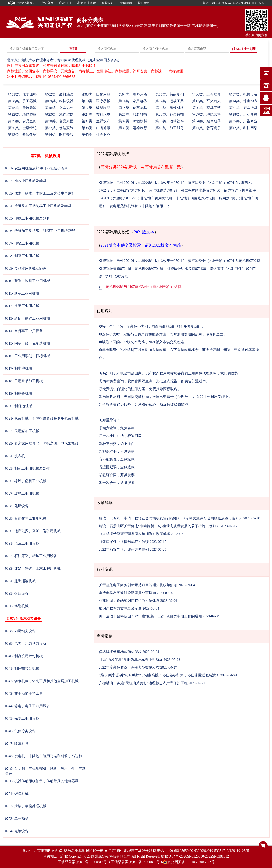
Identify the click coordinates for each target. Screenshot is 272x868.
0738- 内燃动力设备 (20, 631)
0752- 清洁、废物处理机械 (26, 806)
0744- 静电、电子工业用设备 (28, 706)
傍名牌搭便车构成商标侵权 (120, 652)
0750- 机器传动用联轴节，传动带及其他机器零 (42, 781)
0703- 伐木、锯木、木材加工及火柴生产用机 (40, 193)
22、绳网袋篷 (22, 114)
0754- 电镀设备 (17, 831)
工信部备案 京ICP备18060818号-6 (137, 862)
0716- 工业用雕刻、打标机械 (28, 356)
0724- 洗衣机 (15, 456)
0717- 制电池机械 (19, 368)
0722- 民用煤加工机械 (22, 431)
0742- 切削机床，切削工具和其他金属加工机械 (42, 681)
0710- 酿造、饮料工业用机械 (28, 281)
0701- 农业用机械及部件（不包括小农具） (38, 168)
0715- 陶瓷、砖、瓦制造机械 (28, 343)
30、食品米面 (59, 121)
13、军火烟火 (206, 101)
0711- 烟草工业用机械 (22, 293)
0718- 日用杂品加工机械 (24, 381)
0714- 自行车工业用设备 (24, 331)
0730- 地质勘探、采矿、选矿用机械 (33, 531)
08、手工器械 (22, 101)
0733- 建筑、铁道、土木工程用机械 (33, 568)
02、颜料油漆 (59, 94)
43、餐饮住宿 (22, 135)
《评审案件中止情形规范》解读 (124, 542)
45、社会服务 (96, 135)
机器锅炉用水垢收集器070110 (161, 183)
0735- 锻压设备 (17, 593)
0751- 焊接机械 (17, 794)
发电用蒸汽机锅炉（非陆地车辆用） (138, 206)
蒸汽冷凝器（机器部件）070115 (213, 183)
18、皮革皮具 (133, 108)
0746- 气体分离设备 (20, 731)
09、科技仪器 (59, 101)
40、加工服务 (170, 128)
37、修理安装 (59, 128)
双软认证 (108, 3)
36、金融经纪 (22, 128)
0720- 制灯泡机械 (19, 406)
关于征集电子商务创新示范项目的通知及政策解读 (138, 585)
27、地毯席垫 (206, 114)
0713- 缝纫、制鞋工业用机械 (28, 318)
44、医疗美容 (59, 135)
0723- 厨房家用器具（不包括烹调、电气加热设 (42, 443)
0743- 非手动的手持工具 (24, 693)
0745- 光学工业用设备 (22, 718)
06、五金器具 (206, 94)
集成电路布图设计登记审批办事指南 (127, 593)
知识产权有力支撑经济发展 (120, 608)
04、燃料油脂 (133, 94)
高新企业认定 (87, 3)
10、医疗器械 (96, 101)
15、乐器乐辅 (22, 108)
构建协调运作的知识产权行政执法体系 (129, 601)
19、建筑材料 (170, 108)
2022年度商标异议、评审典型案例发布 (129, 667)
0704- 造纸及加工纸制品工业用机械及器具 (38, 206)
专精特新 (126, 3)
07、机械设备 (243, 94)
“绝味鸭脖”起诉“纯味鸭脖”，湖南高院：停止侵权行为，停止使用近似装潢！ (159, 675)
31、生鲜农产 (96, 121)
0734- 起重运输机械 (20, 581)
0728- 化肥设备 (17, 506)
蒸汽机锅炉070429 (163, 190)
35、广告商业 (243, 121)
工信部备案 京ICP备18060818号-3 (84, 862)
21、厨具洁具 (243, 108)
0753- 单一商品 (17, 819)
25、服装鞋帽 (133, 114)
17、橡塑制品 (96, 108)
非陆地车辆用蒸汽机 (156, 198)
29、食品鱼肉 (22, 121)
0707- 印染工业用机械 (22, 243)
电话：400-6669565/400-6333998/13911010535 (233, 3)
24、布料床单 (96, 114)
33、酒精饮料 (170, 121)
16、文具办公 (59, 108)
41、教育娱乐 (206, 128)
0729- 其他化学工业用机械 (26, 518)
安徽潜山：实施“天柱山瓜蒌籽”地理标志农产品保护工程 (143, 683)
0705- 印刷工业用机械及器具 (28, 218)
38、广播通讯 (96, 128)
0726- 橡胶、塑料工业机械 (26, 481)
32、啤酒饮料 (133, 121)
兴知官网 (47, 3)
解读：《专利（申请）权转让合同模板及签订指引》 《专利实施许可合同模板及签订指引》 (171, 518)
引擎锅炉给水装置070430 (201, 190)
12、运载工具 (170, 101)
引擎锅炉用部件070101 (117, 183)
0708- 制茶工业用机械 (22, 256)
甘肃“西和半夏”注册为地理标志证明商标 (131, 660)
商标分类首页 (21, 3)
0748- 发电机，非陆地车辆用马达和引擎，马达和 (44, 756)
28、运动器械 (243, 114)
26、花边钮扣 (170, 114)
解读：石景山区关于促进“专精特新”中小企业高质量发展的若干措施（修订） (159, 526)
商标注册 (65, 3)
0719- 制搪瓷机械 (19, 393)
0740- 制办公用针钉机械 (24, 656)
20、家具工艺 (206, 108)
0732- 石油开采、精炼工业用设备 (31, 556)
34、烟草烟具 (206, 121)
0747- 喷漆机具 (17, 744)
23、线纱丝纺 (59, 114)
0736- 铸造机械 (17, 606)
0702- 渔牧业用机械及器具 (26, 181)
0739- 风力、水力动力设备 (26, 643)
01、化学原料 (22, 94)
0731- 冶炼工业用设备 (22, 543)
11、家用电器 (133, 101)
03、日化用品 (96, 94)
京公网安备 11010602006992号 (189, 862)
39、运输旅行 (133, 128)
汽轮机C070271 (125, 198)
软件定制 (144, 3)
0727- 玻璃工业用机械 (22, 493)
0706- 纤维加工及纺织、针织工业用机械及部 (40, 231)
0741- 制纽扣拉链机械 (22, 668)
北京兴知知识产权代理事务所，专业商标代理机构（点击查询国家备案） (64, 60)
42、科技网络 (243, 128)
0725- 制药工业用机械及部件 (28, 468)
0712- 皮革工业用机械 (22, 306)
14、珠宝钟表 (243, 101)
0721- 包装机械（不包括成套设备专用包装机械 (42, 418)
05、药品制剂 (170, 94)
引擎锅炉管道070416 (129, 190)
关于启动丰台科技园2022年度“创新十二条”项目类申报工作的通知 (150, 616)
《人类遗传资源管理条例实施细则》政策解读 (135, 534)
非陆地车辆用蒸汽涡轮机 (196, 198)
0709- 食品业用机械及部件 (26, 268)
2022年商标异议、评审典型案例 (124, 549)
